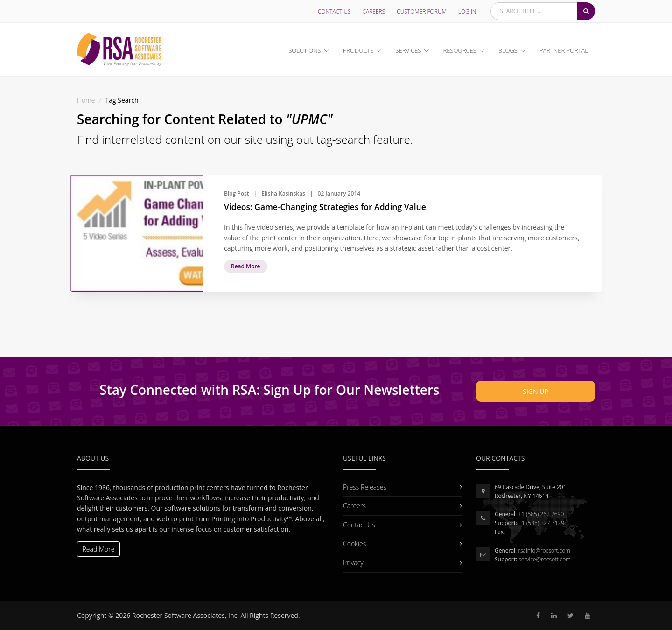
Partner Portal (564, 50)
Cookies (398, 543)
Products (358, 50)
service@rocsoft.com (545, 559)
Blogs (508, 50)
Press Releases (398, 487)
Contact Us (334, 11)
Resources (459, 50)
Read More (246, 266)
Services (408, 50)
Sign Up (535, 391)
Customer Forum (422, 11)
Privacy (398, 563)
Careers (374, 11)
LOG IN (467, 11)
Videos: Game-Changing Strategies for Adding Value (325, 207)
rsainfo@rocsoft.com (544, 550)
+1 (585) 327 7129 (541, 523)
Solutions (304, 50)
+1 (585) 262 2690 (541, 514)
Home (86, 100)
